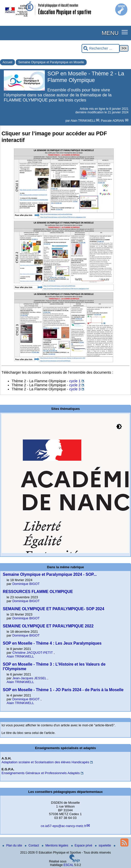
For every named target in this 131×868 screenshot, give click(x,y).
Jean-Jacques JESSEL (30, 678)
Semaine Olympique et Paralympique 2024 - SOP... (50, 574)
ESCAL (69, 865)
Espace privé (82, 845)
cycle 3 (75, 389)
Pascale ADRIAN (113, 121)
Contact (32, 845)
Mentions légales (55, 845)
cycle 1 (75, 381)
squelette (103, 845)
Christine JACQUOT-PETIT (33, 653)
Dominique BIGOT (26, 584)
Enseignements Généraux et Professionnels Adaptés (41, 773)
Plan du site (13, 845)
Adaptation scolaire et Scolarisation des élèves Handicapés (45, 762)
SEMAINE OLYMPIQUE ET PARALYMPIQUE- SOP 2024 (53, 609)
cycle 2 (75, 385)
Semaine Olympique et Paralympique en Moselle (51, 62)
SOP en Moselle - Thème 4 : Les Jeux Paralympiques (52, 643)
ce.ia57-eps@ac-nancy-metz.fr (64, 826)
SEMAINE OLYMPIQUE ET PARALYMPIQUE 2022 (48, 626)
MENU (110, 33)
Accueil (7, 62)
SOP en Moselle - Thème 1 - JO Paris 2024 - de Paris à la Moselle (63, 690)
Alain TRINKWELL (83, 121)
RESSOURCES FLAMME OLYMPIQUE (38, 592)
